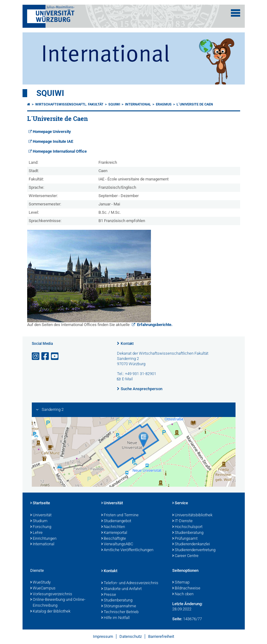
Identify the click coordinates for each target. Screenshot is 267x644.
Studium (39, 521)
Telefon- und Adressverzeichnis (130, 583)
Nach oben (183, 594)
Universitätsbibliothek (192, 515)
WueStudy (40, 583)
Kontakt (127, 344)
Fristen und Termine (120, 515)
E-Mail (127, 379)
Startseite (40, 503)
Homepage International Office (60, 151)
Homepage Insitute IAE (53, 141)
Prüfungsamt (185, 539)
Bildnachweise (186, 588)
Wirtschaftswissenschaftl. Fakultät (69, 104)
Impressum (103, 636)
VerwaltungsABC (117, 544)
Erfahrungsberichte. (154, 325)
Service (180, 503)
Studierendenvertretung (194, 550)
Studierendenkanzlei (191, 544)
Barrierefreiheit (161, 636)
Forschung (41, 527)
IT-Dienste (182, 521)
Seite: (177, 619)
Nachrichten (113, 527)
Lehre (36, 533)
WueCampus (43, 588)
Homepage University (52, 132)
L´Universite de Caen (195, 104)
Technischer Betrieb (120, 612)
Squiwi (50, 93)
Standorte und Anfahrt (121, 589)
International (138, 104)
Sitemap (181, 583)
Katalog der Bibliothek (50, 612)
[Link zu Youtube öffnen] (55, 356)
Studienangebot (116, 521)
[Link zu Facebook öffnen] (46, 356)
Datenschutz (131, 636)
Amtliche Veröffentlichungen (127, 550)
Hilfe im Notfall (115, 618)
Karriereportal (114, 533)
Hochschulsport (187, 527)
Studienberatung (188, 533)
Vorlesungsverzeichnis (51, 594)
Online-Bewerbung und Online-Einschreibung (58, 603)
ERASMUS (164, 104)
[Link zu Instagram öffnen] (36, 356)
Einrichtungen (43, 539)
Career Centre (185, 556)
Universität (41, 515)
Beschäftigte (114, 539)
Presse (109, 595)
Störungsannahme (119, 606)
